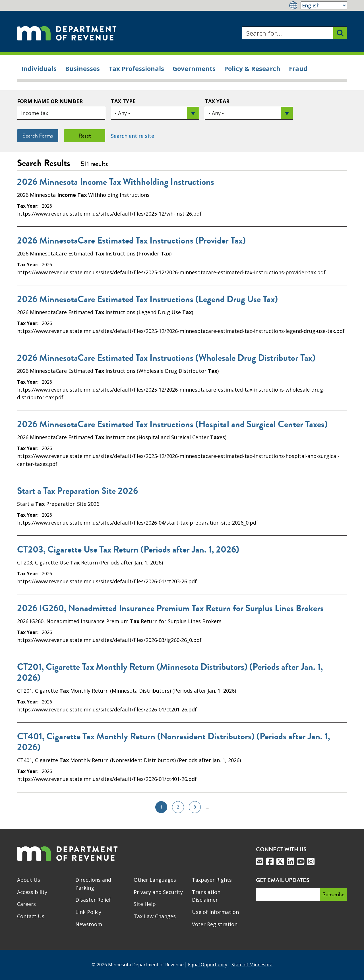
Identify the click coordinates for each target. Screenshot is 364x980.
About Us (29, 880)
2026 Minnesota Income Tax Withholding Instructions (116, 182)
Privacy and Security (158, 892)
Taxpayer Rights (212, 880)
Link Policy (88, 912)
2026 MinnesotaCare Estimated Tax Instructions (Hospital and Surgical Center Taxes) (172, 424)
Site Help (145, 904)
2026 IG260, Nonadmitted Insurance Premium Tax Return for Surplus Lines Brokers (170, 608)
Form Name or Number (50, 101)
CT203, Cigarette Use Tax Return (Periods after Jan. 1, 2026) (128, 550)
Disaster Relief (93, 900)
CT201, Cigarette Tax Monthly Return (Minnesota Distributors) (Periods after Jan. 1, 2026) (170, 672)
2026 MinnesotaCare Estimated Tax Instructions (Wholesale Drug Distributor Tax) (166, 358)
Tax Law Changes (155, 916)
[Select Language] (324, 5)
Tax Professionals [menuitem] (136, 68)
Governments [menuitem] (194, 68)
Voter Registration (215, 924)
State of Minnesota (252, 965)
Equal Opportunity (208, 965)
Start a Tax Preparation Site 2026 (77, 491)
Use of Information (215, 912)
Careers (26, 904)
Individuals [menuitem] (39, 68)
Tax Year (217, 101)
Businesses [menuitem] (82, 68)
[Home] (67, 33)
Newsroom (89, 924)
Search (242, 27)
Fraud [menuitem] (298, 68)
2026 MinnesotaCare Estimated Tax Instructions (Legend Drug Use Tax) (147, 299)
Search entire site (133, 136)
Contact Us (31, 916)
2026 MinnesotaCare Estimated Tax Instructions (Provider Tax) (131, 241)
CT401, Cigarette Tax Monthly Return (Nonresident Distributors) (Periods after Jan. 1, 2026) (173, 742)
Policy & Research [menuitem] (252, 68)
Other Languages (155, 880)
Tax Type (123, 101)
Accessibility (32, 892)
